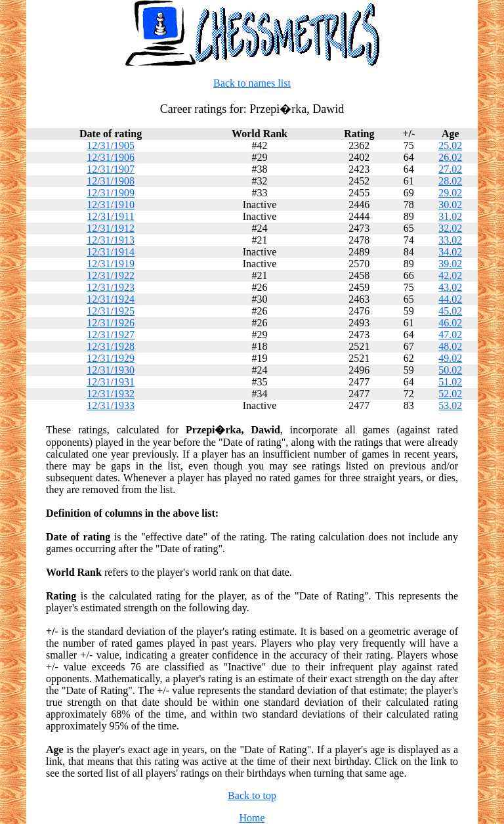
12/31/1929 (111, 358)
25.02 (450, 145)
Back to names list (252, 83)
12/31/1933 (111, 405)
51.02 (450, 382)
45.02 (450, 311)
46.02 (450, 323)
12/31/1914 (111, 252)
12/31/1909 (111, 193)
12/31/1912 (111, 228)
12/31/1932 (111, 394)
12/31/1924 (111, 299)
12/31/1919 (111, 264)
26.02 (450, 157)
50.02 (450, 370)
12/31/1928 (111, 346)
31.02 (450, 216)
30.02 (450, 205)
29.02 (450, 193)
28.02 (450, 181)
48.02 (450, 346)
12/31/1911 (110, 216)
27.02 (450, 169)
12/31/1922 (111, 275)
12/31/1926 (111, 323)
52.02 (450, 394)
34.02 (450, 252)
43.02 (450, 287)
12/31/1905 (111, 145)
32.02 (450, 228)
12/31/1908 (111, 181)
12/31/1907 (111, 169)
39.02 (450, 264)
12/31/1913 (111, 240)
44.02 (450, 299)
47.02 (450, 335)
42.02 (450, 275)
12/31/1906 (111, 157)
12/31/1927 (111, 335)
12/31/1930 (111, 370)
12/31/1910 (111, 205)
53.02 (450, 405)
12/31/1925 (111, 311)
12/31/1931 (111, 382)
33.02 (450, 240)
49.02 (450, 358)
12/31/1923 (111, 287)
